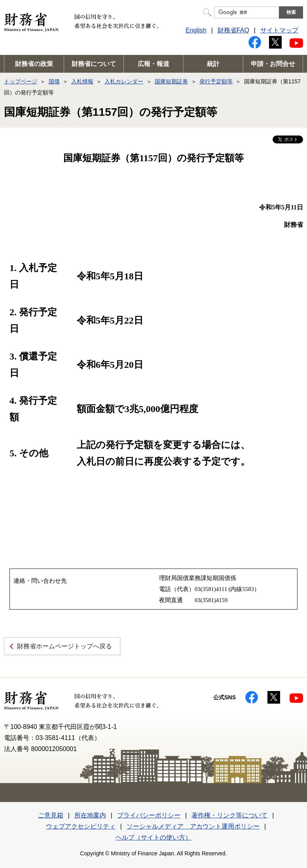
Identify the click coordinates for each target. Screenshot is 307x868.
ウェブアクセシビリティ (81, 826)
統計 (213, 64)
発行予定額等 (216, 81)
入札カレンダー (124, 81)
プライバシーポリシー (149, 815)
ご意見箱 (51, 815)
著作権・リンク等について (229, 815)
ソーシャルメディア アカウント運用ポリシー (193, 826)
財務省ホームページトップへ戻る (64, 646)
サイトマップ (279, 30)
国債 (54, 81)
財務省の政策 (34, 64)
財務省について (94, 64)
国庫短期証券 (171, 81)
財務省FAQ (233, 30)
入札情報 (82, 81)
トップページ (21, 81)
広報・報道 (153, 64)
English (196, 30)
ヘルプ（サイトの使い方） (153, 837)
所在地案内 (90, 815)
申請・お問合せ (273, 64)
